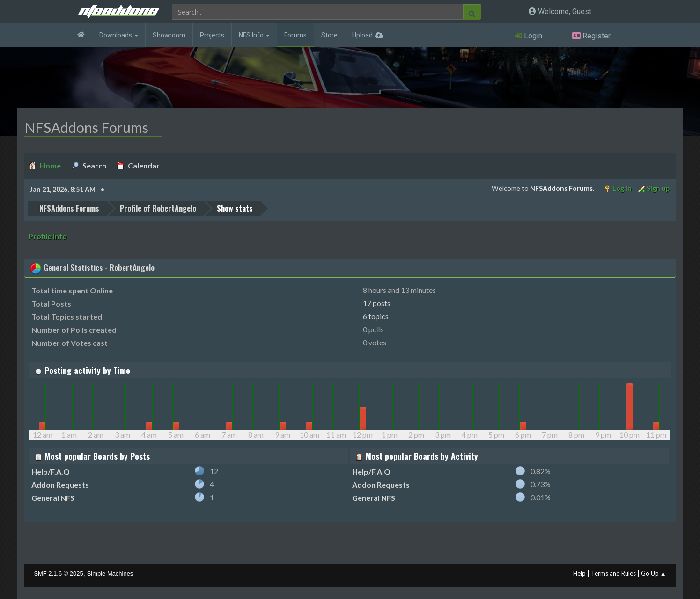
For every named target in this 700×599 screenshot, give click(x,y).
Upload (362, 35)
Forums (295, 35)
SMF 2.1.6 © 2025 (58, 573)
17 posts (377, 303)
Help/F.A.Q (51, 471)
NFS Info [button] (254, 35)
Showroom (169, 35)
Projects (212, 35)
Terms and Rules (613, 573)
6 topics (376, 316)
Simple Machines (110, 573)
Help (579, 573)
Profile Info (48, 236)
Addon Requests (60, 485)
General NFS (53, 498)
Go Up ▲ (654, 573)
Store (329, 35)
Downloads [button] (119, 35)
